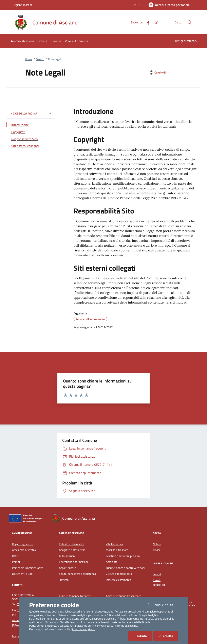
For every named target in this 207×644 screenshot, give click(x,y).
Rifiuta (142, 636)
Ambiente (112, 562)
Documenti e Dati (22, 574)
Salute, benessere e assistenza (77, 574)
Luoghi (157, 574)
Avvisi (156, 550)
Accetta (168, 636)
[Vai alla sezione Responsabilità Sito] (31, 139)
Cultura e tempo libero (119, 574)
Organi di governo (23, 544)
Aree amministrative (24, 550)
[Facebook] (147, 22)
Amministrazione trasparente (124, 596)
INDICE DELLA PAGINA (31, 113)
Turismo (64, 580)
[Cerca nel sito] (190, 22)
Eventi (157, 580)
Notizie (157, 544)
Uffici (15, 556)
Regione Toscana (23, 5)
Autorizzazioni (67, 556)
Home (29, 59)
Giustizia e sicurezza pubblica (123, 556)
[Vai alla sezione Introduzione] (31, 125)
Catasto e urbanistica (72, 544)
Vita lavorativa (114, 544)
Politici (16, 562)
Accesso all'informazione (90, 319)
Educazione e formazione (74, 562)
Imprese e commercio (119, 580)
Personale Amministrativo (28, 568)
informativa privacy (84, 629)
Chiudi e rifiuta (163, 605)
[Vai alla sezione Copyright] (31, 132)
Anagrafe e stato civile (72, 550)
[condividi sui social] (156, 72)
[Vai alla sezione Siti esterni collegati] (31, 146)
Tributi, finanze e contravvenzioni (125, 568)
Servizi (40, 59)
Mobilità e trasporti (117, 550)
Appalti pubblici (68, 568)
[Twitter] (155, 22)
